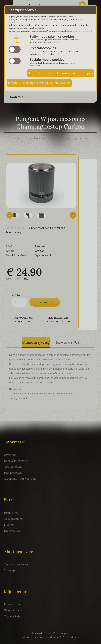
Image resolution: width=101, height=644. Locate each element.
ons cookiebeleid (83, 31)
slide (15, 49)
